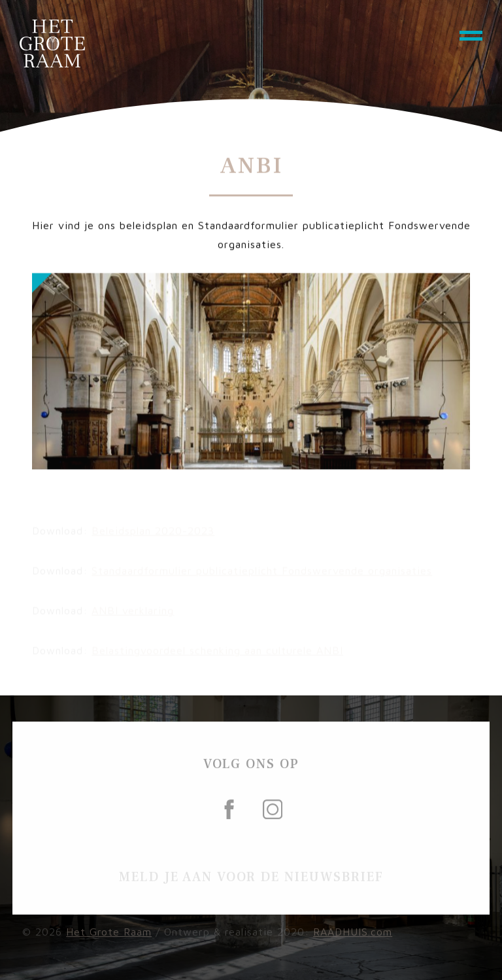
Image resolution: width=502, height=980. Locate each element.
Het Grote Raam (109, 936)
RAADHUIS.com (353, 936)
